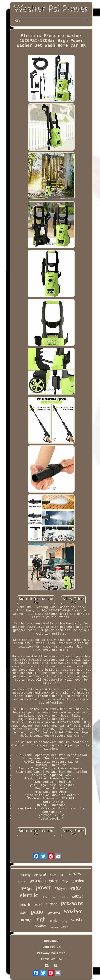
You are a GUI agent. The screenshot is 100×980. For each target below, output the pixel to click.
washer (73, 911)
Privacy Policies (51, 953)
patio (37, 912)
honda (53, 921)
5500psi (60, 889)
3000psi (38, 905)
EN (47, 966)
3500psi (77, 896)
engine (51, 880)
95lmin (41, 926)
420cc (53, 875)
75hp (65, 881)
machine (22, 882)
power (44, 887)
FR (56, 966)
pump (26, 920)
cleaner (74, 873)
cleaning (64, 922)
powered (40, 874)
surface (52, 904)
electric (29, 895)
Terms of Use (51, 959)
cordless (64, 897)
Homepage (51, 941)
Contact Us (51, 947)
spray (64, 927)
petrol (36, 880)
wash (76, 920)
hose (24, 913)
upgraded (53, 913)
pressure (72, 903)
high (41, 919)
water (75, 888)
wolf (54, 897)
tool (61, 875)
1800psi (45, 897)
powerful (54, 927)
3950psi (27, 889)
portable (25, 905)
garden (78, 881)
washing (26, 875)
